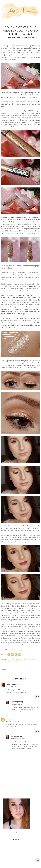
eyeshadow (26, 659)
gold (33, 659)
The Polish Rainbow (13, 684)
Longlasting (18, 661)
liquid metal (6, 661)
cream (18, 659)
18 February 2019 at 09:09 (17, 739)
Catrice (11, 659)
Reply (38, 697)
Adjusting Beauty (17, 702)
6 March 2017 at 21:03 (12, 687)
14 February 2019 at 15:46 (12, 721)
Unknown (10, 719)
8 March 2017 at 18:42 (16, 704)
